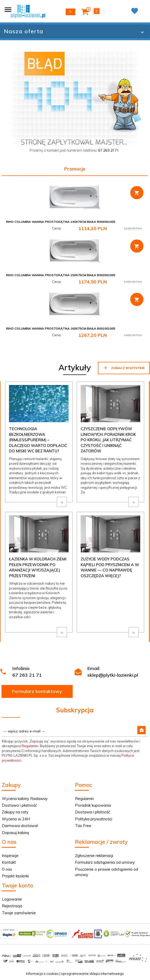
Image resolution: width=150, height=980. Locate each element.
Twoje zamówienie (19, 913)
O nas (7, 869)
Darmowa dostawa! (20, 826)
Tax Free (83, 826)
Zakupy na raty (15, 812)
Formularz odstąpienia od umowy (105, 862)
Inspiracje (10, 856)
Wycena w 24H (16, 819)
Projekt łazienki (15, 876)
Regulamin (30, 746)
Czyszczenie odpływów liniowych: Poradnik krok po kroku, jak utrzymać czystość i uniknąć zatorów (108, 440)
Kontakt (9, 862)
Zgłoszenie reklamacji (94, 856)
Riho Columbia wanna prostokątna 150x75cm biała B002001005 (61, 275)
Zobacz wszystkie (124, 368)
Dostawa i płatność (19, 805)
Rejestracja (12, 906)
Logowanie (12, 899)
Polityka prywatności (94, 819)
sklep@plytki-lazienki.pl (113, 675)
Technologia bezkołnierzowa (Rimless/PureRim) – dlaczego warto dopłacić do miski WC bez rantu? (38, 440)
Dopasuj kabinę (15, 833)
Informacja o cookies (42, 974)
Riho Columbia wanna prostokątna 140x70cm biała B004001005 (61, 222)
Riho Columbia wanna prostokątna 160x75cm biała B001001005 (61, 328)
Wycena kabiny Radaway (25, 799)
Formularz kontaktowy (37, 691)
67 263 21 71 (27, 675)
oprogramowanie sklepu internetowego (93, 974)
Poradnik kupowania (93, 805)
